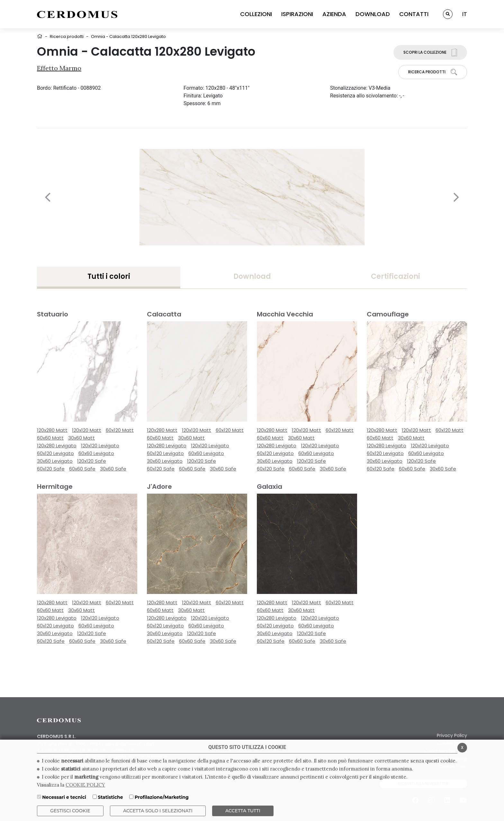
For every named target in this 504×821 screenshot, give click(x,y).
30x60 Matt (81, 438)
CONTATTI (414, 14)
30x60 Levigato (55, 461)
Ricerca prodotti (67, 36)
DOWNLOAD (373, 14)
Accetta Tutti (243, 811)
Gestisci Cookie (70, 811)
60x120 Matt (120, 430)
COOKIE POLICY (85, 785)
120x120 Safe (92, 461)
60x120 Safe (51, 469)
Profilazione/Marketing (162, 797)
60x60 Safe (82, 469)
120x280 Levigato (57, 446)
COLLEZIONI (256, 14)
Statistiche (110, 797)
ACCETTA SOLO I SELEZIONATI (158, 811)
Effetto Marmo (59, 68)
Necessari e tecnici (64, 797)
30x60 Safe (113, 469)
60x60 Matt (50, 438)
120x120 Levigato (100, 446)
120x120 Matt (87, 430)
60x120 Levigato (55, 453)
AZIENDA (334, 14)
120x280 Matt (52, 430)
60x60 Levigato (96, 453)
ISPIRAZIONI (297, 14)
